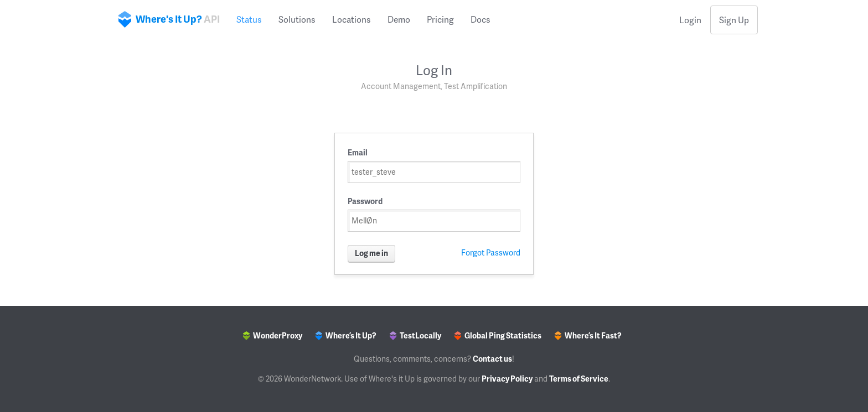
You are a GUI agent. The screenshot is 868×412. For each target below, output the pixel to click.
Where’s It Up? (346, 335)
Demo (399, 19)
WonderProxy (273, 335)
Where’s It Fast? (588, 335)
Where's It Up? (169, 19)
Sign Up (734, 20)
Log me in (371, 253)
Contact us (492, 359)
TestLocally (415, 335)
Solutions (297, 19)
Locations (352, 19)
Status (249, 19)
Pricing (440, 19)
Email (358, 152)
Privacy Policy (507, 379)
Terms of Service (579, 379)
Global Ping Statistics (498, 335)
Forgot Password (491, 252)
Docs (480, 19)
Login (690, 20)
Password (365, 201)
